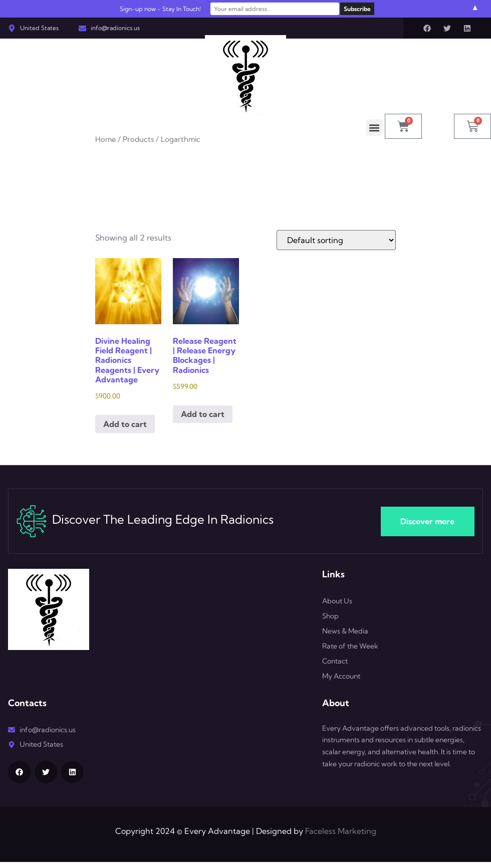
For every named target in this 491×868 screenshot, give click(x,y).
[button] (375, 128)
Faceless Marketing (341, 831)
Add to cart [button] (125, 424)
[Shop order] (336, 240)
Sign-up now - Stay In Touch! (164, 9)
